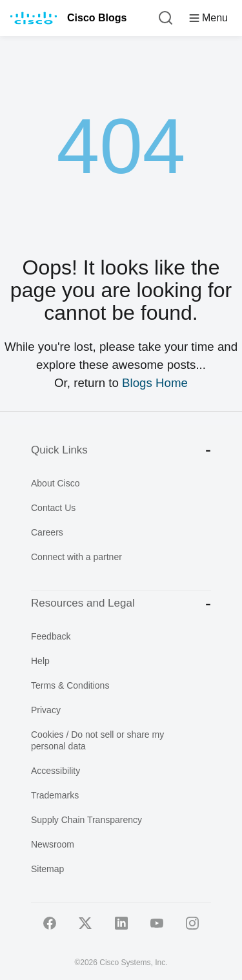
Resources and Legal (121, 604)
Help (40, 661)
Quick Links (121, 450)
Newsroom (53, 844)
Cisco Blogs (97, 18)
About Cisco (55, 483)
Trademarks (55, 795)
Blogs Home (155, 383)
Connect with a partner (76, 557)
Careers (47, 532)
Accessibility (55, 771)
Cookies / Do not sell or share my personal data (97, 740)
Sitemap (47, 869)
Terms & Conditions (70, 685)
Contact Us (53, 508)
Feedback (51, 636)
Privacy (46, 710)
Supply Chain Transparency (86, 820)
